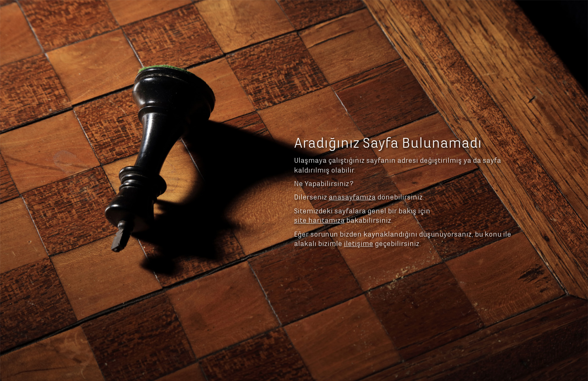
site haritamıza (319, 177)
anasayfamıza (352, 154)
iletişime (359, 200)
